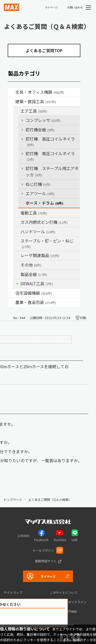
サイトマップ (13, 592)
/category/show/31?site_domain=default (17, 241)
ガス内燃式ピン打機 (44, 222)
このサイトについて (64, 592)
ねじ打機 (38, 184)
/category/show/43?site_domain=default (12, 302)
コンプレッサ (43, 120)
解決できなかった (33, 618)
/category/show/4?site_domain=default (12, 92)
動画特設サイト (46, 561)
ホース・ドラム (44, 203)
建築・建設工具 (36, 101)
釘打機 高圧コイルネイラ (50, 141)
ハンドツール (38, 231)
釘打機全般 (40, 130)
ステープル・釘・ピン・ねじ (47, 243)
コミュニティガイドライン (68, 602)
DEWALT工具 (37, 283)
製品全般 (34, 274)
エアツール (40, 193)
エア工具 (34, 111)
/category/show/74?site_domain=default (17, 232)
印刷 (83, 318)
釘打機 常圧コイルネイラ (50, 156)
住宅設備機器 (34, 293)
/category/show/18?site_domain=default (12, 102)
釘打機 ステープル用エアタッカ (52, 172)
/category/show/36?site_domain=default (12, 293)
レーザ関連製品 (40, 255)
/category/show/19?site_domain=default (17, 265)
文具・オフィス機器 (40, 92)
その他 (31, 265)
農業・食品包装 (36, 302)
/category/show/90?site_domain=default (17, 275)
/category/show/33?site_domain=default (17, 222)
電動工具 (34, 213)
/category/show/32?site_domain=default (17, 256)
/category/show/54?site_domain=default (17, 111)
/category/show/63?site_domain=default (17, 213)
